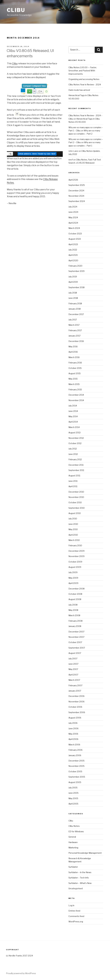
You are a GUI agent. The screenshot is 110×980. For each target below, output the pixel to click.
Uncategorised (76, 888)
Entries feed (74, 911)
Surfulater (73, 867)
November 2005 (76, 766)
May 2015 (73, 379)
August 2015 (75, 373)
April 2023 (73, 244)
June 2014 (73, 411)
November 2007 (76, 637)
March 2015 (74, 384)
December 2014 (76, 395)
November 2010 (76, 497)
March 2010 (74, 540)
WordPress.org (76, 922)
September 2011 (76, 470)
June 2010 (73, 524)
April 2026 (73, 180)
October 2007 (75, 642)
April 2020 (73, 260)
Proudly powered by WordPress (21, 973)
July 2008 (73, 605)
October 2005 (75, 771)
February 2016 (75, 363)
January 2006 (75, 755)
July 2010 (73, 519)
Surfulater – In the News (80, 872)
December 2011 (76, 465)
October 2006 (75, 707)
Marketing (73, 848)
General (72, 837)
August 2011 (74, 476)
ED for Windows (76, 831)
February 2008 (75, 621)
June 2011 (73, 481)
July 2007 (73, 659)
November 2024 (76, 196)
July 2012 (73, 449)
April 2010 (73, 535)
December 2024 (76, 191)
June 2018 (73, 298)
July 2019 (73, 277)
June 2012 (73, 454)
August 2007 (75, 653)
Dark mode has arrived (79, 90)
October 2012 (75, 443)
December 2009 (76, 551)
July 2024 (73, 207)
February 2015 (75, 390)
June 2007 (73, 664)
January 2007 (75, 691)
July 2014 (73, 406)
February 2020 (75, 266)
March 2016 (74, 357)
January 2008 (75, 626)
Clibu (16, 10)
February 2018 (75, 303)
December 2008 (76, 589)
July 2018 (73, 293)
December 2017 (76, 314)
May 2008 (73, 610)
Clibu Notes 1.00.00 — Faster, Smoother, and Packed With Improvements (83, 71)
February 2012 (75, 459)
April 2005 (73, 804)
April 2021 (73, 255)
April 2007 (73, 675)
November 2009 (76, 556)
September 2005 (77, 777)
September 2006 (77, 712)
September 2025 (77, 185)
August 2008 (75, 599)
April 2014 (73, 422)
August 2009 (75, 567)
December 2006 (76, 696)
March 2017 (74, 325)
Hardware (73, 842)
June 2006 (73, 728)
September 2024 (77, 201)
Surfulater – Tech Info (79, 878)
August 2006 (75, 718)
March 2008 (74, 615)
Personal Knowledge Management (85, 853)
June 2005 (73, 793)
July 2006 (73, 723)
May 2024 (73, 217)
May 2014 (73, 416)
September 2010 (77, 508)
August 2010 (75, 513)
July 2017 (73, 320)
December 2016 (76, 341)
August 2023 (75, 239)
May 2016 (73, 346)
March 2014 (74, 427)
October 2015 (75, 368)
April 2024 (73, 223)
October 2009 (75, 562)
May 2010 (73, 529)
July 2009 (73, 572)
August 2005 (75, 782)
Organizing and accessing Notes (84, 79)
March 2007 (74, 680)
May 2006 (73, 734)
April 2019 (73, 282)
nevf (71, 160)
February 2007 (75, 685)
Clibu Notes (74, 826)
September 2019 (76, 271)
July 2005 (73, 788)
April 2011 (73, 486)
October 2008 (75, 594)
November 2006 (76, 702)
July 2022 (73, 250)
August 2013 (74, 433)
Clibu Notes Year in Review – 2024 (85, 85)
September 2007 (77, 648)
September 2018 (76, 287)
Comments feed (76, 916)
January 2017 (74, 336)
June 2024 (73, 212)
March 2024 (74, 228)
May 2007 (73, 669)
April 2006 (73, 739)
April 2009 (73, 583)
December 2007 (76, 632)
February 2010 (75, 545)
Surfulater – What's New (80, 883)
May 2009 (73, 578)
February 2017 (75, 330)
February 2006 (75, 750)
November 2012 (76, 438)
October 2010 (75, 502)
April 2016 (73, 352)
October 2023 (75, 234)
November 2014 (76, 400)
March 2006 (74, 745)
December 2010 (76, 492)
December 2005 (76, 761)
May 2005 (73, 798)
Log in (71, 905)
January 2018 (75, 309)
